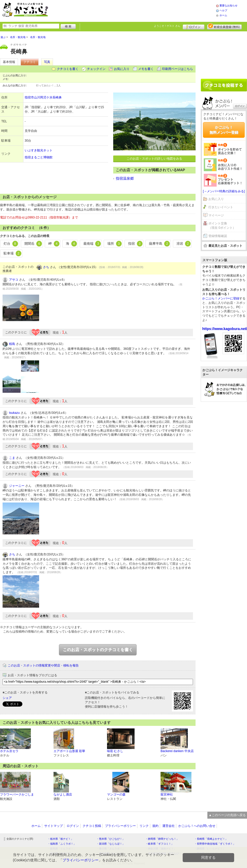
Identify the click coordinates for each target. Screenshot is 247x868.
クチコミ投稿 (92, 826)
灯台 (11, 244)
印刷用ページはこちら (178, 69)
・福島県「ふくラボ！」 (62, 844)
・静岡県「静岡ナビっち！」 (162, 839)
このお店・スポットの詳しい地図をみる (154, 159)
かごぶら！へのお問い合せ (197, 826)
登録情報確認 (218, 236)
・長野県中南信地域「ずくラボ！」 (215, 844)
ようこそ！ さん (167, 26)
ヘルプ (223, 10)
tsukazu (14, 413)
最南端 (92, 244)
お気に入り (122, 69)
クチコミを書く (68, 69)
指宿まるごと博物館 (39, 157)
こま (12, 458)
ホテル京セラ (9, 751)
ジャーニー (17, 486)
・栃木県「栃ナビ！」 (60, 839)
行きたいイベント (221, 207)
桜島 (12, 344)
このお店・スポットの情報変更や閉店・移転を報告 (43, 665)
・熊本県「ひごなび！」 (111, 839)
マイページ (216, 215)
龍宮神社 (167, 794)
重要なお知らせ (228, 6)
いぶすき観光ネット (39, 150)
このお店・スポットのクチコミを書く (98, 650)
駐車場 (12, 253)
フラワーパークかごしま (17, 794)
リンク (144, 826)
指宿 (135, 244)
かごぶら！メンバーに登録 (221, 298)
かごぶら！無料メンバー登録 (224, 130)
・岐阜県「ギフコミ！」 (160, 844)
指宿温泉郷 (125, 178)
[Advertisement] (224, 53)
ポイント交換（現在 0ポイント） (222, 226)
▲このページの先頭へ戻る (227, 815)
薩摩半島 (160, 244)
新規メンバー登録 (224, 26)
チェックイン (96, 69)
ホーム (223, 15)
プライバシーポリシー (120, 826)
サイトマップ (54, 826)
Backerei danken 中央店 (177, 751)
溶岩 (184, 244)
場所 (114, 244)
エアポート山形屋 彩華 (69, 751)
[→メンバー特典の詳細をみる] (224, 191)
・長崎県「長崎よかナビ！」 (211, 839)
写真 (47, 62)
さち (46, 267)
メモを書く (146, 69)
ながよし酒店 (63, 794)
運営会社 (169, 826)
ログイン (194, 26)
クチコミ (30, 62)
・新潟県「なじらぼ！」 (111, 844)
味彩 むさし (115, 751)
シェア (7, 698)
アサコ (14, 280)
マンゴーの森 (116, 794)
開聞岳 (33, 244)
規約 (155, 826)
